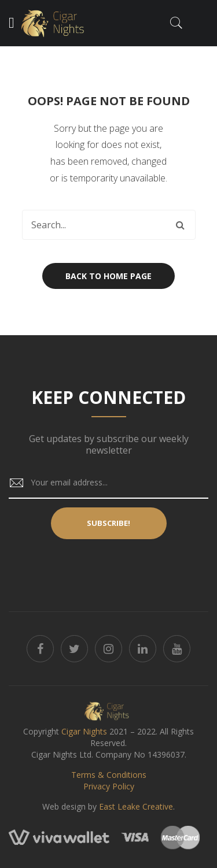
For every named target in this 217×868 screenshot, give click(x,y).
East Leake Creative (136, 806)
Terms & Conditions (109, 775)
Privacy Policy (109, 786)
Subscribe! (108, 523)
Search (181, 225)
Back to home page (108, 276)
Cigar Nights (84, 731)
